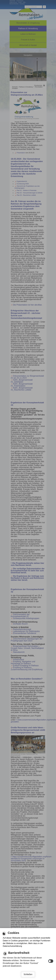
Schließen (28, 974)
